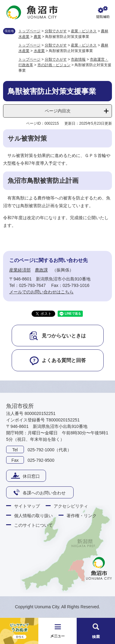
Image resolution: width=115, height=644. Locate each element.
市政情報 (78, 59)
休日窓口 (31, 476)
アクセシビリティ (71, 506)
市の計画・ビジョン (54, 65)
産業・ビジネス (84, 31)
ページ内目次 (58, 111)
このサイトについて (33, 525)
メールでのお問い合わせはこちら (41, 292)
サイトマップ (27, 506)
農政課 (41, 270)
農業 (37, 37)
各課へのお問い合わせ (44, 493)
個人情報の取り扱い (33, 516)
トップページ (29, 31)
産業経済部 (20, 270)
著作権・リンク (82, 516)
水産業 (39, 51)
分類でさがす (56, 31)
